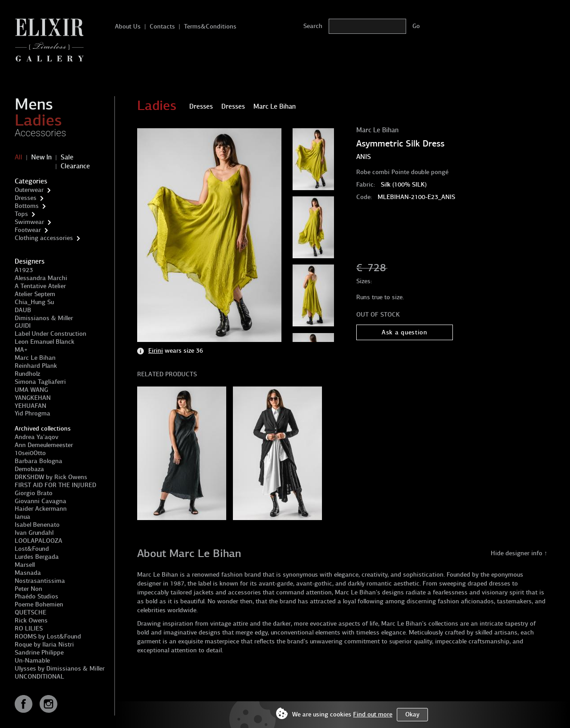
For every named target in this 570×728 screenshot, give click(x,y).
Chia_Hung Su (34, 302)
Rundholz (27, 374)
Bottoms (27, 206)
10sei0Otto (30, 453)
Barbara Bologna (39, 461)
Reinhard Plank (36, 366)
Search (313, 26)
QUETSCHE (31, 612)
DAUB (23, 310)
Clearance (75, 166)
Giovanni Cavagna (41, 501)
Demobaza (29, 469)
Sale (67, 157)
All (18, 157)
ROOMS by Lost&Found (48, 636)
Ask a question (405, 332)
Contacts (162, 26)
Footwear (28, 230)
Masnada (28, 573)
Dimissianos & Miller (44, 318)
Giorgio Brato (34, 493)
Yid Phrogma (33, 413)
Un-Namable (32, 661)
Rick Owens (31, 620)
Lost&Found (32, 549)
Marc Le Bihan (35, 358)
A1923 (24, 270)
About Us (128, 26)
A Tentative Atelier (40, 286)
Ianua (22, 517)
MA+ (21, 350)
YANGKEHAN (33, 398)
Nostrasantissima (40, 581)
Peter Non (28, 589)
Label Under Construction (51, 334)
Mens (34, 104)
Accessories (41, 133)
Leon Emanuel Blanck (45, 342)
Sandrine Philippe (39, 653)
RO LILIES (29, 628)
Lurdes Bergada (37, 557)
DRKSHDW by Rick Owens (51, 477)
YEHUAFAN (31, 406)
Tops (21, 214)
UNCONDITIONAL (39, 677)
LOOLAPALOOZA (39, 541)
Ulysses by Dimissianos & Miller (60, 669)
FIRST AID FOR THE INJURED (55, 485)
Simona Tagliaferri (40, 382)
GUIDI (23, 326)
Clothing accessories (44, 238)
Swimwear (29, 222)
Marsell (25, 565)
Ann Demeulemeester (44, 445)
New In (41, 157)
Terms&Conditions (210, 26)
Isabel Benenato (37, 525)
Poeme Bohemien (39, 604)
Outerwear (29, 190)
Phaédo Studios (37, 596)
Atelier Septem (35, 294)
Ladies (38, 120)
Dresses (26, 198)
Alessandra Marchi (41, 278)
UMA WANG (31, 390)
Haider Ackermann (41, 509)
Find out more (373, 714)
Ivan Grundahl (34, 533)
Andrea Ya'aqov (37, 437)
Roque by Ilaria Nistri (44, 645)
